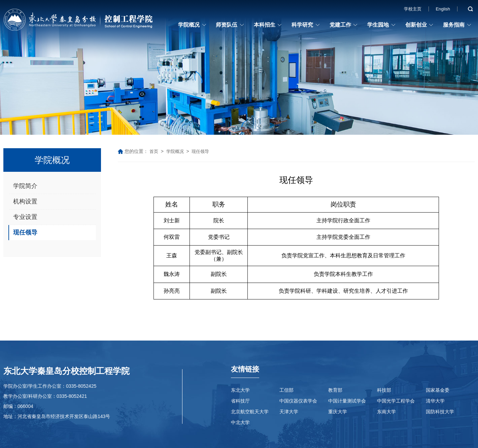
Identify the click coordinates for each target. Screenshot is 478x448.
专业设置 (25, 217)
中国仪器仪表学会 (298, 401)
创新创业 (416, 25)
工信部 (286, 390)
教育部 (335, 390)
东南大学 (386, 412)
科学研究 (302, 25)
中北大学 (240, 422)
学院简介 (25, 186)
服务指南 (454, 25)
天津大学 (289, 412)
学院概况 (189, 25)
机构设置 (25, 201)
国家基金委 (438, 390)
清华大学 (435, 401)
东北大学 (240, 390)
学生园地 (378, 25)
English (443, 9)
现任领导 (25, 232)
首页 (154, 151)
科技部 (384, 390)
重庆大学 (338, 412)
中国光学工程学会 (396, 401)
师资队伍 (227, 25)
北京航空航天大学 (250, 412)
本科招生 (265, 25)
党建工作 (340, 25)
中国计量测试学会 (347, 401)
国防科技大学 (440, 412)
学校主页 (413, 9)
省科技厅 (240, 401)
